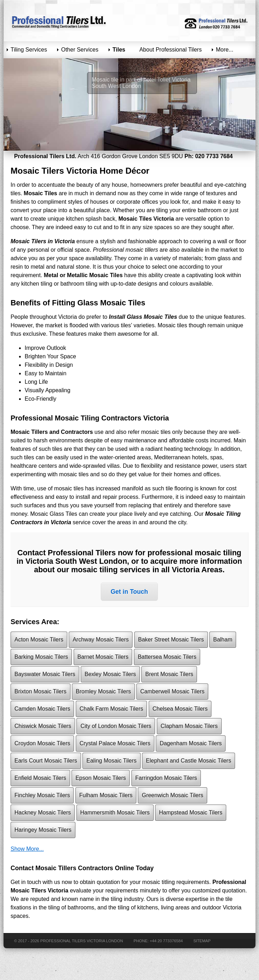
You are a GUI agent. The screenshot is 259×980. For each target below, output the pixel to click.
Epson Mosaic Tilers (101, 778)
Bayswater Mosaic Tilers (45, 674)
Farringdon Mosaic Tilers (166, 778)
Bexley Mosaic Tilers (110, 674)
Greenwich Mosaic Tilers (172, 795)
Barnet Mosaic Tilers (103, 657)
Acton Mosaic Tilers (39, 640)
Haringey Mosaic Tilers (43, 830)
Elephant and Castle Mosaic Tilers (189, 761)
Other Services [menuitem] (80, 50)
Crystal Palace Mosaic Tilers (115, 743)
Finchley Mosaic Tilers (42, 795)
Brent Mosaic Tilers (169, 674)
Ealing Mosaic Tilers (111, 761)
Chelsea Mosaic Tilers (180, 709)
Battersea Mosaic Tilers (167, 657)
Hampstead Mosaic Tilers (191, 812)
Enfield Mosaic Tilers (40, 778)
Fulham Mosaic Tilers (106, 795)
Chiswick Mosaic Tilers (43, 726)
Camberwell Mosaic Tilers (172, 691)
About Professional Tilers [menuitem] (170, 50)
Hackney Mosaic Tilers (43, 812)
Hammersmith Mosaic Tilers (115, 812)
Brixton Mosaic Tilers (41, 691)
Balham (223, 640)
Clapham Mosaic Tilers (189, 726)
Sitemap (202, 941)
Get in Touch (129, 592)
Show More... (27, 849)
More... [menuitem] (224, 50)
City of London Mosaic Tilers (116, 726)
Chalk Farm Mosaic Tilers (111, 709)
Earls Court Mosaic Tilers (46, 761)
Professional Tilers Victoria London (82, 941)
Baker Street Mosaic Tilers (171, 640)
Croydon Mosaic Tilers (42, 743)
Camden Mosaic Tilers (42, 709)
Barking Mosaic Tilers (41, 657)
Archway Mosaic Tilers (101, 640)
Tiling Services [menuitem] (29, 50)
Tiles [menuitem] (119, 50)
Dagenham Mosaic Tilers (191, 743)
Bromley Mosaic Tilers (103, 691)
